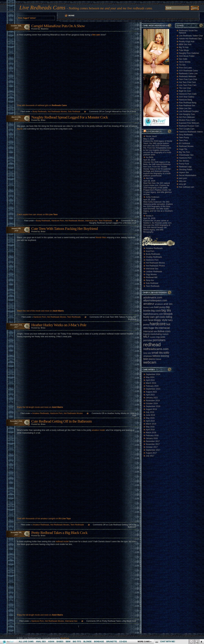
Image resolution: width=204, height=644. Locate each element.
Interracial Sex (91, 221)
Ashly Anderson (153, 197)
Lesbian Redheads (154, 272)
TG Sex (182, 65)
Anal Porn (150, 251)
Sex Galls (183, 59)
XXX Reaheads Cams (188, 71)
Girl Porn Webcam (187, 117)
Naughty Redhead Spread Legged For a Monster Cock (70, 117)
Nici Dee (150, 178)
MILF (146, 337)
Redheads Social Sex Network (188, 32)
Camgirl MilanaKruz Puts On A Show (58, 26)
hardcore (158, 324)
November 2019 (153, 401)
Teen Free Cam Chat (188, 79)
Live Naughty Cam (187, 114)
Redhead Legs (185, 167)
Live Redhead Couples (189, 111)
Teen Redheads (105, 221)
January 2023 (152, 398)
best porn (183, 178)
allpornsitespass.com (155, 300)
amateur (149, 304)
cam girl (154, 317)
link (201, 593)
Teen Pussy (184, 138)
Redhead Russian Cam (189, 126)
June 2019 (150, 415)
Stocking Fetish (186, 170)
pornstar (148, 340)
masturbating (156, 334)
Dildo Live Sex (185, 108)
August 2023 (151, 392)
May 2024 (150, 377)
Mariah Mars (101, 237)
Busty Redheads (40, 112)
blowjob (168, 314)
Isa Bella (150, 157)
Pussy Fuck (184, 164)
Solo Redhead (74, 112)
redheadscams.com (156, 349)
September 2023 (153, 389)
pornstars (159, 340)
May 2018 (150, 427)
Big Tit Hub (184, 47)
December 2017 (153, 441)
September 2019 (153, 406)
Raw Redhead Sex (187, 106)
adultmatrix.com (153, 297)
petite (163, 337)
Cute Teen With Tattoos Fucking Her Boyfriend (65, 229)
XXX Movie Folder (187, 56)
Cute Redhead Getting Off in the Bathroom (61, 421)
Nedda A (150, 216)
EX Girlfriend (184, 143)
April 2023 (150, 395)
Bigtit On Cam (185, 91)
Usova (158, 359)
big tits (20, 129)
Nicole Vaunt (151, 136)
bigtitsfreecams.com (153, 314)
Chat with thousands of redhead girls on (42, 105)
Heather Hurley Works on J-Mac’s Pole (59, 325)
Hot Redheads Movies (57, 112)
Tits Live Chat (185, 88)
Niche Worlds (185, 62)
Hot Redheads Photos (155, 266)
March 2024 (151, 383)
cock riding (166, 317)
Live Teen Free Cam (188, 85)
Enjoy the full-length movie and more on (40, 407)
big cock (156, 311)
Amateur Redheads (41, 413)
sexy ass (147, 353)
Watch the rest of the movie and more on (40, 311)
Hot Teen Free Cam (187, 82)
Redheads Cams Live (188, 74)
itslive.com (164, 331)
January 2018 (152, 438)
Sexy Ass (150, 280)
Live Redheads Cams (42, 8)
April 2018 (150, 430)
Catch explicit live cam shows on (37, 215)
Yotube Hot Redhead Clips (190, 39)
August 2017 (151, 453)
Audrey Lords (148, 307)
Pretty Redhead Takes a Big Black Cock (59, 533)
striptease (148, 356)
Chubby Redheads (154, 257)
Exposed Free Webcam (189, 123)
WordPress (65, 638)
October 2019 (152, 403)
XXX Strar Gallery (187, 97)
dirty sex (183, 181)
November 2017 (153, 444)
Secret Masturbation (188, 175)
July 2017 (150, 456)
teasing (165, 356)
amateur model (98, 430)
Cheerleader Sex (186, 155)
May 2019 (150, 418)
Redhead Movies (186, 146)
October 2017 (152, 447)
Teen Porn (183, 140)
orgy (158, 337)
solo (166, 353)
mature (165, 334)
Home (71, 16)
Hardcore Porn (58, 221)
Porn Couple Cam (187, 129)
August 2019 (151, 409)
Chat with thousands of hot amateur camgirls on (44, 519)
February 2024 (152, 386)
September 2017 (153, 450)
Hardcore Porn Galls (188, 94)
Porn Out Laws (185, 68)
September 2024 (153, 374)
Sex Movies (184, 161)
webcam (150, 362)
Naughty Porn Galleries (189, 53)
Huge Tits (183, 149)
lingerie (147, 334)
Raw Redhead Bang (188, 103)
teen (146, 359)
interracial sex (150, 331)
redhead (152, 345)
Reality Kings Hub (187, 42)
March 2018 (151, 433)
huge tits (153, 328)
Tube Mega (184, 50)
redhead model (62, 542)
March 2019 (151, 424)
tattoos (156, 356)
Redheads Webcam (187, 76)
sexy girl (183, 184)
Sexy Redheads (186, 135)
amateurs (159, 304)
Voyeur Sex (184, 172)
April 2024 (150, 380)
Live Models (154, 131)
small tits (157, 353)
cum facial (148, 320)
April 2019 (150, 421)
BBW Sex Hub (185, 44)
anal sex (168, 304)
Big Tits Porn (184, 152)
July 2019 (150, 412)
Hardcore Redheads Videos (191, 132)
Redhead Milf (152, 277)
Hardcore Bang (186, 100)
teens (152, 359)
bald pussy (160, 307)
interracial (164, 328)
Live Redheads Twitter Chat (191, 36)
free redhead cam (187, 187)
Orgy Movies (151, 274)
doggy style (161, 320)
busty (146, 317)
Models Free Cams (187, 120)
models (153, 337)
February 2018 (152, 435)
